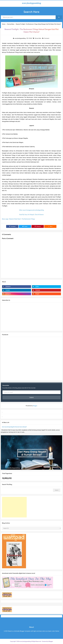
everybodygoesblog (25, 641)
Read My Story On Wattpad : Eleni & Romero (31, 215)
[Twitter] (25, 226)
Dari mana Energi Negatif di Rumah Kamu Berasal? (14, 427)
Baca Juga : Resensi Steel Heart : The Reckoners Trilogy (18, 219)
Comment (47, 38)
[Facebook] (12, 226)
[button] (50, 226)
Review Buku (38, 38)
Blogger (35, 406)
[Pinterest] (38, 226)
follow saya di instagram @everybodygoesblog (31, 210)
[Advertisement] (14, 507)
